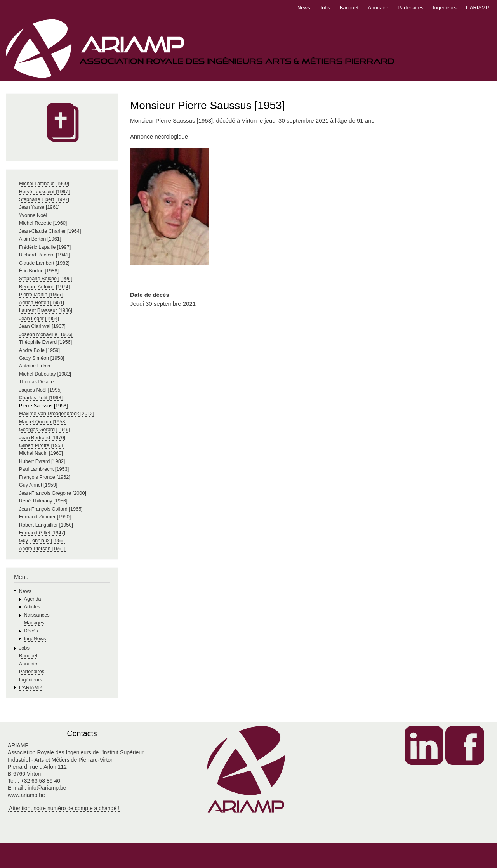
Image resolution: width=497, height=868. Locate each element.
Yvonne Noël (33, 215)
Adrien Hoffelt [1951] (42, 302)
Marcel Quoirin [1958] (43, 422)
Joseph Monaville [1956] (46, 334)
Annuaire (378, 8)
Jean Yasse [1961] (39, 207)
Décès (31, 631)
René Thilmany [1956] (43, 501)
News (304, 8)
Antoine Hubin (35, 366)
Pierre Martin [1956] (41, 294)
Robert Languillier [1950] (46, 525)
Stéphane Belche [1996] (45, 278)
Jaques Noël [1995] (40, 390)
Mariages (34, 623)
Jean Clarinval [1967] (42, 326)
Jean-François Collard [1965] (51, 509)
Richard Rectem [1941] (44, 255)
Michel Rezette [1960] (43, 223)
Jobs (325, 8)
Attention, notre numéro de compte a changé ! (64, 808)
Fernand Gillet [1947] (42, 533)
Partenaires (410, 8)
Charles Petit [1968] (41, 398)
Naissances (37, 615)
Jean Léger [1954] (39, 318)
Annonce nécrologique (159, 136)
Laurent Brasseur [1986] (46, 310)
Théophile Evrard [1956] (45, 342)
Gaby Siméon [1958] (42, 358)
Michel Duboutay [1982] (45, 374)
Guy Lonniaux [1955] (42, 540)
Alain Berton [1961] (40, 239)
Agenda (33, 599)
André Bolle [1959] (39, 350)
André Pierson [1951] (42, 548)
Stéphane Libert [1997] (44, 199)
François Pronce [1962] (45, 477)
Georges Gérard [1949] (44, 429)
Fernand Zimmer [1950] (45, 517)
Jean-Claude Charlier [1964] (50, 231)
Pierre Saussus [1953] (43, 406)
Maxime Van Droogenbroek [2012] (57, 413)
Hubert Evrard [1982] (42, 461)
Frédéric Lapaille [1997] (45, 247)
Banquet (349, 8)
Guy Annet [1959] (38, 485)
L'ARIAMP (478, 8)
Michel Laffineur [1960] (44, 183)
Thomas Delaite (36, 382)
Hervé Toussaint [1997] (44, 191)
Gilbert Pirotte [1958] (42, 445)
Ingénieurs (445, 8)
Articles (32, 607)
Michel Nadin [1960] (41, 453)
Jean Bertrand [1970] (42, 437)
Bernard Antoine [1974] (44, 287)
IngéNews (35, 638)
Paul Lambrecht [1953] (44, 469)
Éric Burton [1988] (39, 271)
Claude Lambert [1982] (44, 263)
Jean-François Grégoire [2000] (53, 493)
